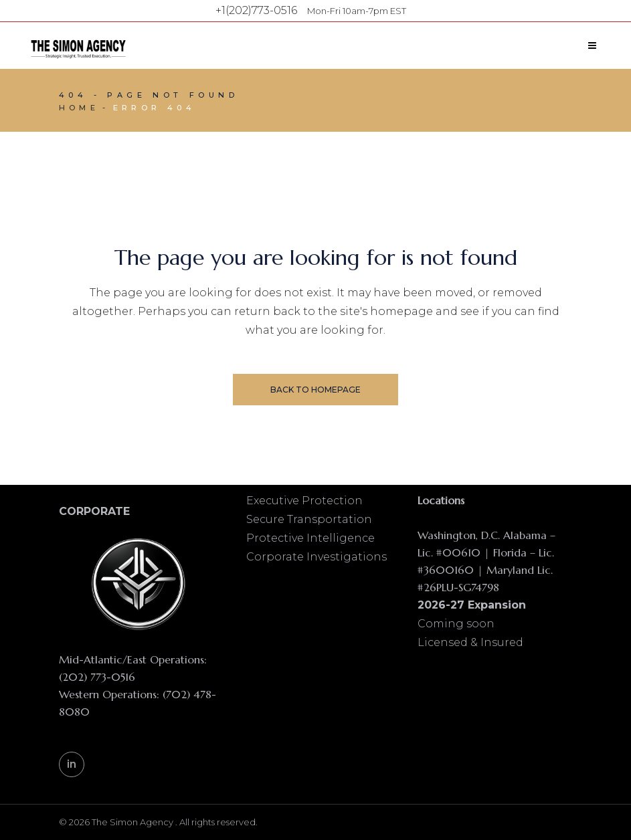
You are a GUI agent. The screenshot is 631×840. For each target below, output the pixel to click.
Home (79, 108)
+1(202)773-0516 (256, 10)
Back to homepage (315, 390)
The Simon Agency (133, 822)
